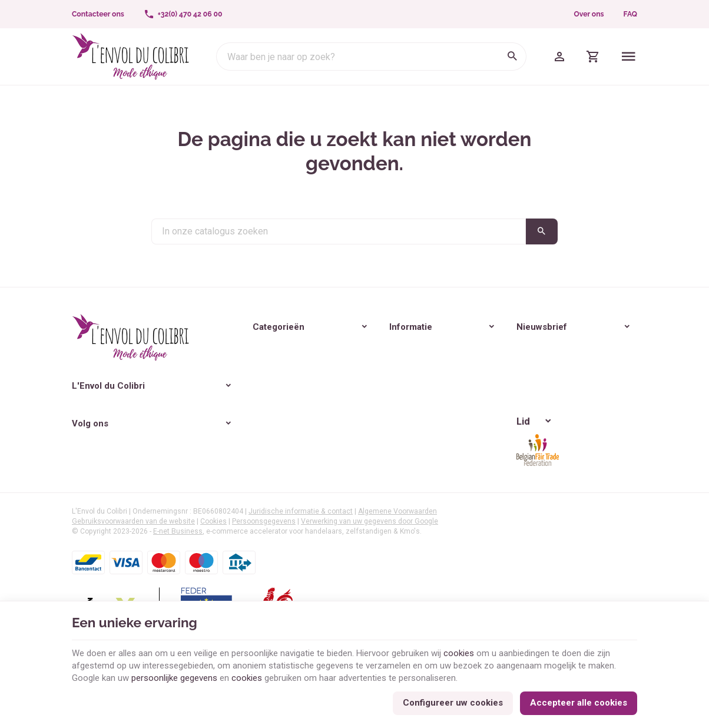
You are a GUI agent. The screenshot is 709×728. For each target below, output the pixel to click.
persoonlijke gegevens (174, 678)
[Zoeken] (512, 57)
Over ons (589, 14)
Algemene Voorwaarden (397, 550)
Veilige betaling (329, 396)
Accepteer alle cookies (579, 703)
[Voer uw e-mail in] (510, 379)
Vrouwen (221, 345)
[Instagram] (108, 469)
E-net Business (178, 570)
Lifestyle (220, 378)
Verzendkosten (330, 413)
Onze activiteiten (332, 379)
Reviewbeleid (326, 430)
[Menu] (629, 57)
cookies (459, 653)
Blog (212, 411)
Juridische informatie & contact (301, 550)
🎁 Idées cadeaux (236, 395)
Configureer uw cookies (453, 703)
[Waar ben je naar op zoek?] (371, 57)
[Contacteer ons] (98, 14)
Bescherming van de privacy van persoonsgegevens (469, 422)
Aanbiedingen (327, 446)
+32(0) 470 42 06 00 (132, 423)
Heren (215, 362)
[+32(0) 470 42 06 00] (183, 14)
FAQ (630, 14)
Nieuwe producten (335, 464)
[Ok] (623, 379)
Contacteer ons (330, 481)
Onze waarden (328, 362)
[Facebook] (82, 469)
